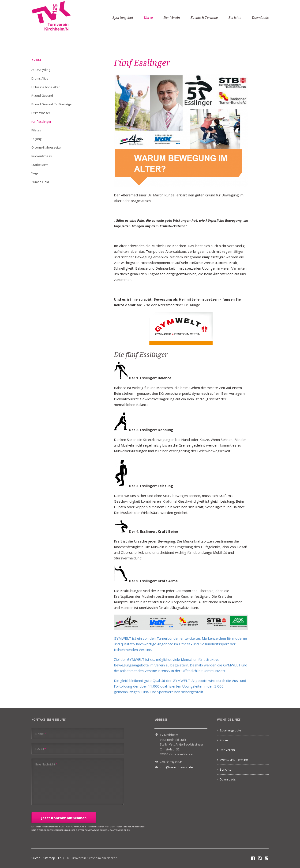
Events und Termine (234, 760)
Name (41, 734)
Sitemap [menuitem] (49, 858)
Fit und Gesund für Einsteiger (52, 104)
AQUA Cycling (41, 70)
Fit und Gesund (42, 96)
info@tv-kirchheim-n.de (176, 767)
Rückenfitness (42, 156)
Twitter (260, 859)
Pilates (36, 130)
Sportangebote (230, 730)
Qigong (36, 139)
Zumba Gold (40, 182)
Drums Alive (40, 78)
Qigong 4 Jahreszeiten (47, 147)
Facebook (253, 859)
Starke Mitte (40, 165)
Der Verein (172, 18)
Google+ (267, 859)
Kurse (148, 18)
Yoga (35, 173)
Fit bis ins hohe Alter (46, 87)
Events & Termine (204, 18)
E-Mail (41, 749)
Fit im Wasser (41, 113)
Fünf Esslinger (41, 122)
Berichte (235, 18)
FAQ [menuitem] (61, 858)
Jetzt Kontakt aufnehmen (64, 818)
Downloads (260, 18)
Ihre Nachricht (46, 764)
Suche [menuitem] (36, 858)
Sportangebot (123, 18)
